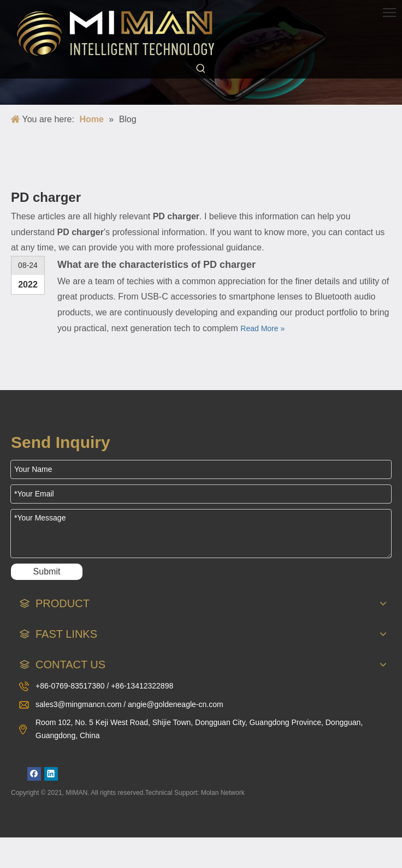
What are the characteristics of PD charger (156, 265)
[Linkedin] (51, 774)
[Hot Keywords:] (201, 69)
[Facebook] (34, 774)
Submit (47, 571)
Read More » (262, 328)
